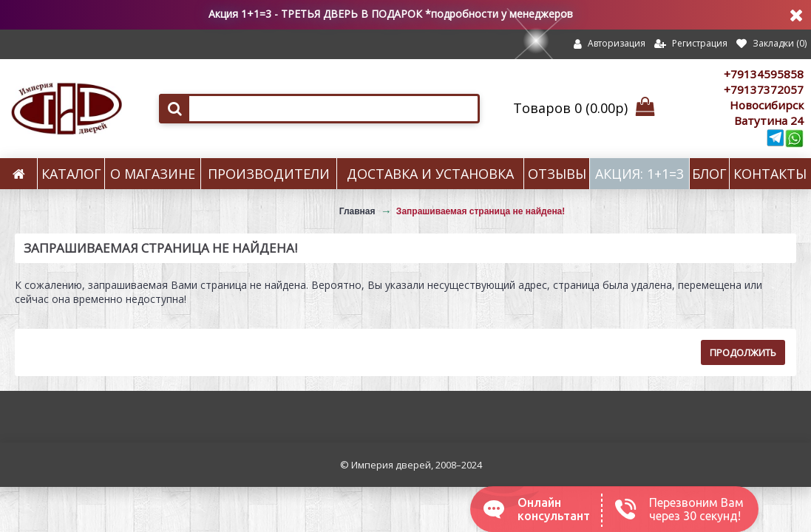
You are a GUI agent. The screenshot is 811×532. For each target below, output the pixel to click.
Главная (357, 211)
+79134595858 (764, 74)
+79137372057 (764, 89)
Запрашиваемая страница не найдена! (481, 211)
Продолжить (743, 352)
